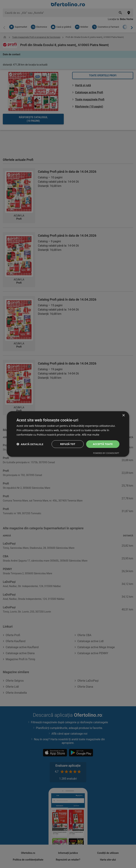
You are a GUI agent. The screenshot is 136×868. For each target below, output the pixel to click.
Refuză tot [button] (67, 444)
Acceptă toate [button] (103, 444)
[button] (30, 444)
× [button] (124, 415)
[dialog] (68, 434)
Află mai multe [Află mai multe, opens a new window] (91, 434)
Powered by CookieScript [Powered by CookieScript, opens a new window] (106, 453)
